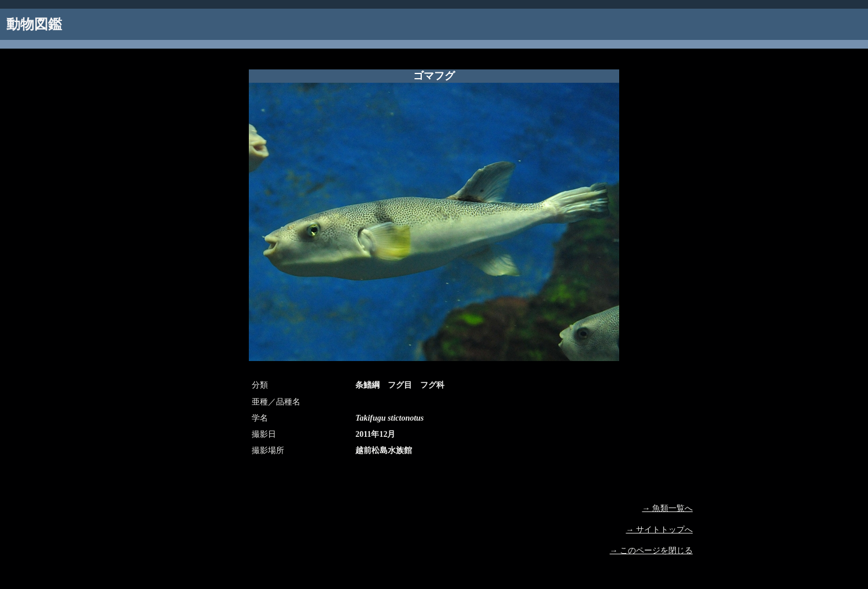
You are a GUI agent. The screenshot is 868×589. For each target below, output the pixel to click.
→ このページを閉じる (652, 551)
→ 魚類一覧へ (668, 508)
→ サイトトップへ (660, 530)
